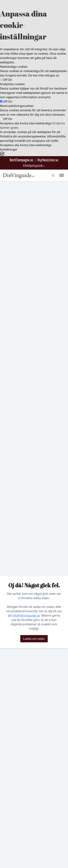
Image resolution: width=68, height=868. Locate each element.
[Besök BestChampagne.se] (21, 160)
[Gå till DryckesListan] (48, 160)
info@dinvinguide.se (26, 615)
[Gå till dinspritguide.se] (34, 166)
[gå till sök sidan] (53, 175)
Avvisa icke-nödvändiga (36, 123)
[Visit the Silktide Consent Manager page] (34, 154)
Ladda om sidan (34, 639)
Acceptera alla (10, 123)
